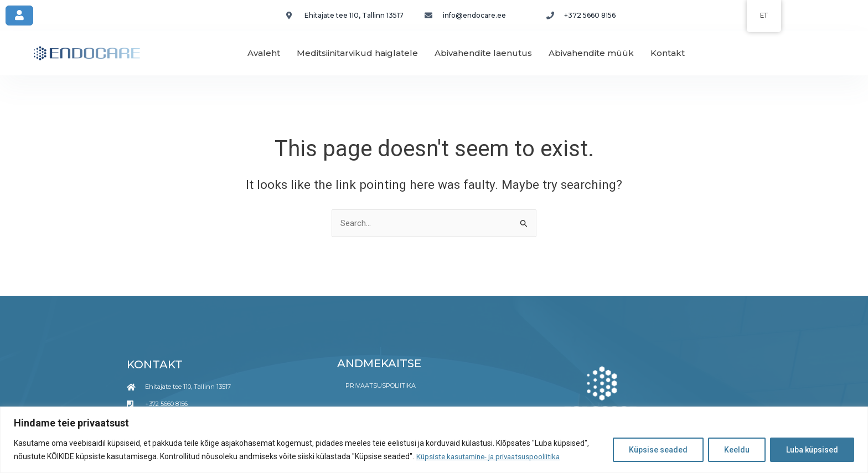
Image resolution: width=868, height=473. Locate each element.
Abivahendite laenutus (483, 53)
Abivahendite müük (591, 53)
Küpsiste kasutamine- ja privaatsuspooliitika (493, 457)
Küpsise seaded (658, 450)
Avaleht (264, 53)
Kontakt (668, 53)
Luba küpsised (812, 450)
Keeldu (737, 450)
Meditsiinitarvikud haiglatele (357, 53)
